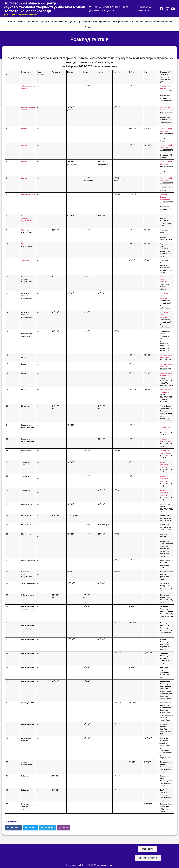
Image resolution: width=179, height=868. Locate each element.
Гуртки (45, 22)
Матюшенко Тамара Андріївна (164, 279)
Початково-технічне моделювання (26, 218)
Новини (21, 22)
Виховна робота (144, 22)
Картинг (24, 129)
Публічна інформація (64, 22)
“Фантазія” (25, 230)
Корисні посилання (163, 22)
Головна (11, 22)
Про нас (33, 22)
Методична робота (123, 22)
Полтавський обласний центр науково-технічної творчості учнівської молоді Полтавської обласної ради (44, 7)
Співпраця (89, 27)
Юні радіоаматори (28, 195)
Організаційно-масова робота (94, 22)
